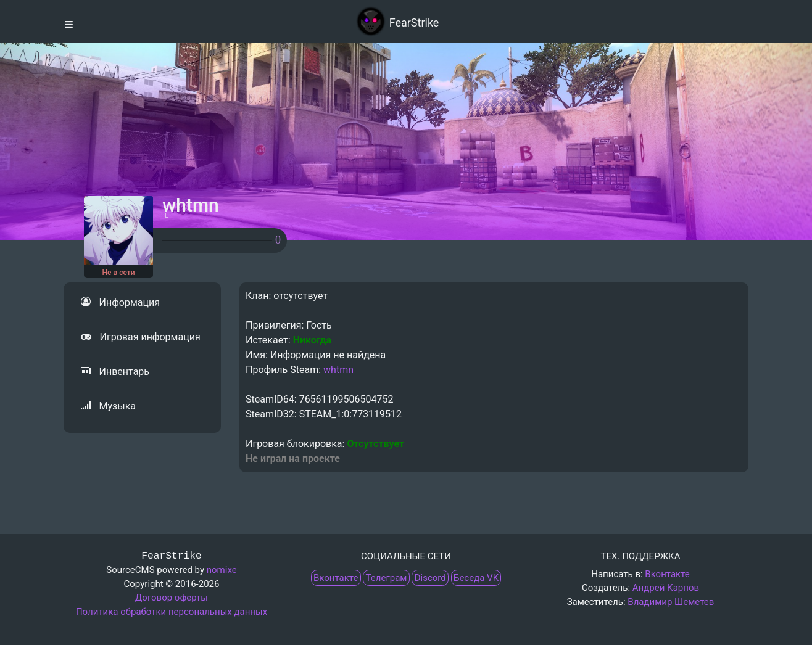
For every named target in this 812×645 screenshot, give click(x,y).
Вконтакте (336, 578)
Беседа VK (476, 578)
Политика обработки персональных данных (172, 612)
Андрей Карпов (666, 588)
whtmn (338, 370)
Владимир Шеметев (671, 602)
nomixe (222, 570)
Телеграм (387, 578)
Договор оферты (172, 598)
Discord (430, 578)
